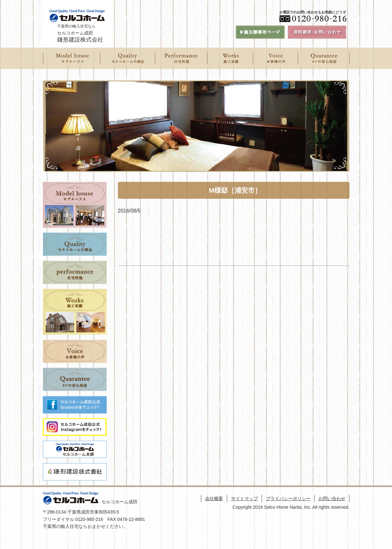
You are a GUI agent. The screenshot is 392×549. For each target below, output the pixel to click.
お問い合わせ (332, 499)
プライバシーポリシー (288, 499)
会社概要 (214, 499)
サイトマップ (244, 499)
